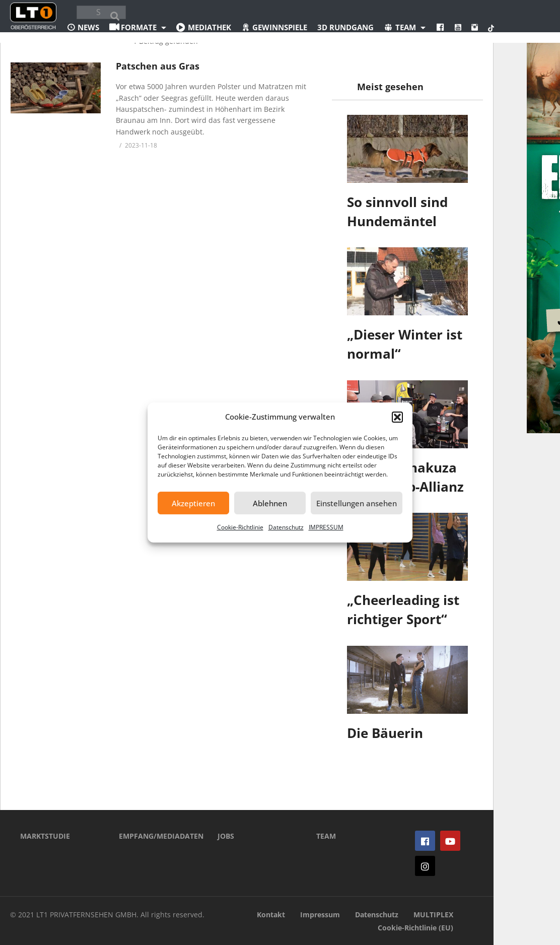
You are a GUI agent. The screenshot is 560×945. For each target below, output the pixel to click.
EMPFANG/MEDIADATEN (153, 836)
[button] (397, 417)
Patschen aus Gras (158, 66)
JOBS (226, 836)
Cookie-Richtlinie (240, 527)
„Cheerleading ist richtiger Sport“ (403, 610)
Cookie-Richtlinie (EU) (415, 928)
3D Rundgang (345, 27)
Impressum (320, 915)
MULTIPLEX (433, 915)
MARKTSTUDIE (45, 836)
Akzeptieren (193, 503)
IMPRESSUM (326, 527)
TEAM (326, 836)
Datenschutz (286, 527)
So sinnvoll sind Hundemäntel (397, 212)
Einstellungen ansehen (357, 503)
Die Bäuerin (385, 733)
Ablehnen (270, 503)
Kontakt (271, 915)
